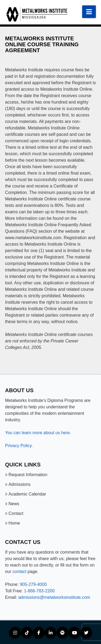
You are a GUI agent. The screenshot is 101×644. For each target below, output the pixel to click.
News (12, 504)
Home (13, 523)
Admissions (18, 484)
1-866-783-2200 (39, 591)
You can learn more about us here (37, 433)
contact (19, 572)
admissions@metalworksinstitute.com (54, 597)
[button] (89, 12)
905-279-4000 (33, 584)
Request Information (26, 475)
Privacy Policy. (19, 446)
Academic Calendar (26, 494)
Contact (14, 513)
